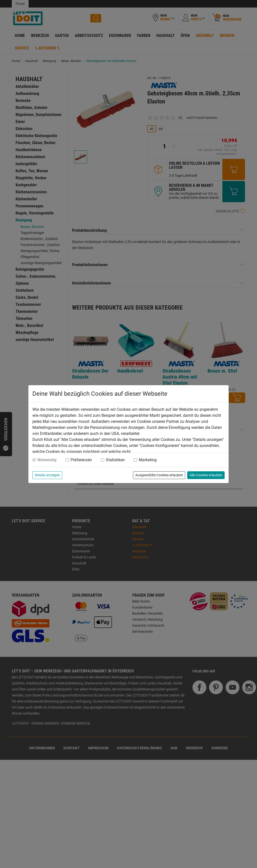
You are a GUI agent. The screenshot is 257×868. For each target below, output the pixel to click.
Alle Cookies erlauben (206, 475)
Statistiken (115, 460)
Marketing (148, 460)
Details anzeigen (47, 475)
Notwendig (47, 460)
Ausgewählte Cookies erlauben (159, 475)
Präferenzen (81, 460)
